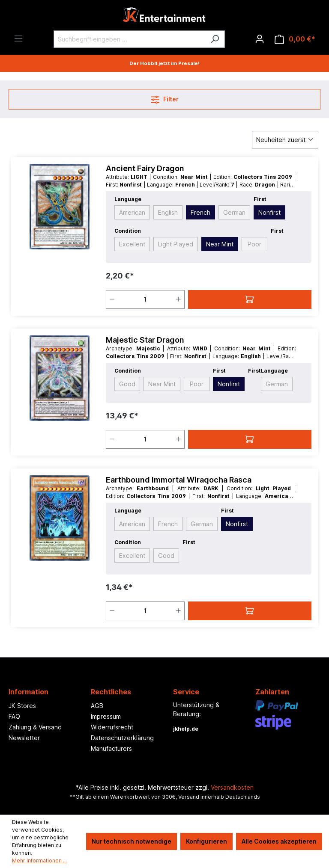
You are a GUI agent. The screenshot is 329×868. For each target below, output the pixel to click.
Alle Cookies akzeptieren (279, 841)
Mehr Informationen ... (39, 861)
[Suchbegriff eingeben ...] (129, 39)
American (132, 212)
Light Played (176, 244)
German (234, 212)
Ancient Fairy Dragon (145, 168)
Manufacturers (111, 748)
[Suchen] (215, 39)
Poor (254, 244)
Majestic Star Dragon (145, 340)
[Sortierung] (285, 140)
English (168, 212)
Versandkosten (232, 787)
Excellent (132, 244)
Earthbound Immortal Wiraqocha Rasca (179, 480)
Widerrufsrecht (112, 727)
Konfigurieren (206, 841)
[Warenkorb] (295, 39)
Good (127, 384)
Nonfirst (269, 212)
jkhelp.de (186, 729)
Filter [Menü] (165, 98)
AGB (97, 706)
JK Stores (22, 706)
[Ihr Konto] (260, 39)
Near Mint (220, 244)
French (200, 212)
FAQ (14, 716)
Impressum (106, 716)
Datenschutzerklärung (122, 738)
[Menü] (18, 39)
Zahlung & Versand (35, 727)
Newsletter (24, 738)
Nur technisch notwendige (132, 841)
